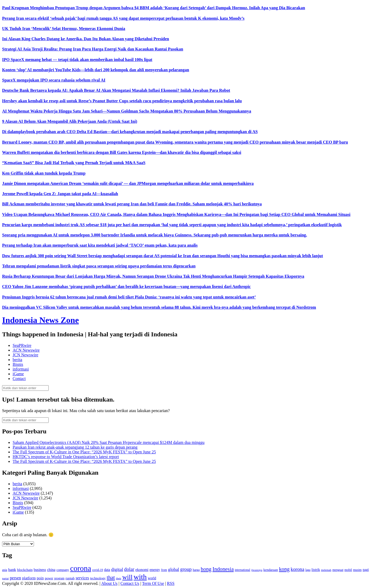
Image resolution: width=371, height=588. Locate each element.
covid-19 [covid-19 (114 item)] (97, 570)
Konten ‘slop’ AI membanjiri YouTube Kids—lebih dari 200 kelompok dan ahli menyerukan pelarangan (96, 70)
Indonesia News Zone (41, 320)
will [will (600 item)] (127, 577)
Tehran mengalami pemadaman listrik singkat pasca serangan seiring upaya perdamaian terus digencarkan (99, 266)
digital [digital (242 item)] (117, 569)
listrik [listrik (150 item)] (316, 570)
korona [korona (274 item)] (298, 569)
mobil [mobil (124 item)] (348, 570)
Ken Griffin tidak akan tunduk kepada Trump (44, 173)
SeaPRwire (22, 345)
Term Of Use (153, 583)
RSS (171, 583)
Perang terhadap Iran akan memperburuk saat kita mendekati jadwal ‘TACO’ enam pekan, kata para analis (100, 245)
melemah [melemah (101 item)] (326, 570)
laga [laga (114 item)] (308, 570)
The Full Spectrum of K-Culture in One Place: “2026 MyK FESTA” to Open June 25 (84, 452)
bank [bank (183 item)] (12, 569)
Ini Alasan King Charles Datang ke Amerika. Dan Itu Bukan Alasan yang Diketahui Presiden (86, 39)
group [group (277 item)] (186, 569)
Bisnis (18, 364)
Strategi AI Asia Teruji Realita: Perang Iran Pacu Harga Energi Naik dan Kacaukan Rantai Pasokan (93, 49)
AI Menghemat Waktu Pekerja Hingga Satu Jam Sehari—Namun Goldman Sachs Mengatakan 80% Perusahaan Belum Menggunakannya (127, 111)
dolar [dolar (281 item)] (129, 569)
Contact (19, 379)
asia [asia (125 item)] (5, 570)
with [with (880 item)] (140, 577)
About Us (109, 583)
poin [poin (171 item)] (40, 578)
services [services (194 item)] (82, 578)
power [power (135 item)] (49, 578)
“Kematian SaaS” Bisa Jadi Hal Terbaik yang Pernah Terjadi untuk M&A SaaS (74, 163)
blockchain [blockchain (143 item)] (25, 570)
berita (17, 360)
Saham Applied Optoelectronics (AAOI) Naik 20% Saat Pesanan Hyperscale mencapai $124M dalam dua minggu (109, 442)
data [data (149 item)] (107, 570)
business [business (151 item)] (40, 570)
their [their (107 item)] (119, 578)
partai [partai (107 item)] (5, 578)
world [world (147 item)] (152, 578)
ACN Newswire (26, 350)
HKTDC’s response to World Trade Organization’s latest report (66, 457)
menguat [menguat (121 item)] (338, 570)
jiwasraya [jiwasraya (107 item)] (257, 570)
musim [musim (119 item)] (357, 570)
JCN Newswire (25, 355)
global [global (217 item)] (174, 569)
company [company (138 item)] (63, 570)
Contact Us (130, 583)
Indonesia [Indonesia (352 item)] (223, 569)
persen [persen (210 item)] (15, 578)
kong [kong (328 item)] (284, 569)
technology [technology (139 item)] (98, 578)
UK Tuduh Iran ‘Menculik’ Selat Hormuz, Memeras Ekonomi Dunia (64, 29)
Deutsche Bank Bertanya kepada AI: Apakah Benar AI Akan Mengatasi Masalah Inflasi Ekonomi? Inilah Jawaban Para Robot (116, 90)
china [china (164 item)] (51, 570)
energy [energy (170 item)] (155, 570)
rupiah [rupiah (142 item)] (70, 578)
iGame (18, 374)
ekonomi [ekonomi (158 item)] (142, 570)
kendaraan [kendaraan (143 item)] (271, 570)
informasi (21, 369)
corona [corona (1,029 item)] (81, 568)
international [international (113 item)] (242, 570)
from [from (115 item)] (164, 570)
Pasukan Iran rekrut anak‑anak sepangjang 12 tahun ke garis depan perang (75, 447)
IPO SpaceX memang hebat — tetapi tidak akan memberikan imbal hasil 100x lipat (77, 60)
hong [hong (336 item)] (206, 569)
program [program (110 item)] (59, 578)
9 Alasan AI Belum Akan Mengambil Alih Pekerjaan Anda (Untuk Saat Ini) (70, 121)
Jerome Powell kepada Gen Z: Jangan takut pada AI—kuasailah (60, 194)
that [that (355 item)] (111, 577)
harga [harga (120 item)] (196, 570)
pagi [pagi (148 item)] (366, 570)
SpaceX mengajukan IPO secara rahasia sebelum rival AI (54, 80)
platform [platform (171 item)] (29, 578)
